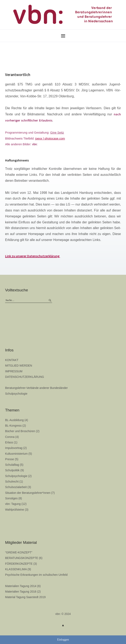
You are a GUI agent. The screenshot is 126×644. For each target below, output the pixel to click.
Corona (10, 437)
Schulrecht (12, 482)
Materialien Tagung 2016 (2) (23, 592)
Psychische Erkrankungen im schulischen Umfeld (36, 575)
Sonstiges (11, 498)
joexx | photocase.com (50, 139)
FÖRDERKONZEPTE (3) (21, 564)
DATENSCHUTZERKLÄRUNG (25, 377)
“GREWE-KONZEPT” (19, 552)
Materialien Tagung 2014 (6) (23, 586)
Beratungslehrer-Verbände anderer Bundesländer (36, 388)
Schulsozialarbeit (16, 487)
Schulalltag (12, 465)
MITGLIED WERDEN (19, 366)
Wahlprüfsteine (15, 510)
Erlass (9, 442)
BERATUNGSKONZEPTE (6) (24, 558)
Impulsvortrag (14, 448)
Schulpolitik (12, 470)
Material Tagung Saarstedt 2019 (25, 597)
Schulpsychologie (16, 394)
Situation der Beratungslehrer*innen (28, 493)
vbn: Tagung (13, 504)
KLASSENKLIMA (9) (18, 569)
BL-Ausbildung (14, 420)
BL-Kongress (13, 426)
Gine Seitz (57, 133)
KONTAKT (12, 360)
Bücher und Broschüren (20, 431)
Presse (10, 459)
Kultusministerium (16, 454)
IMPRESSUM (14, 371)
